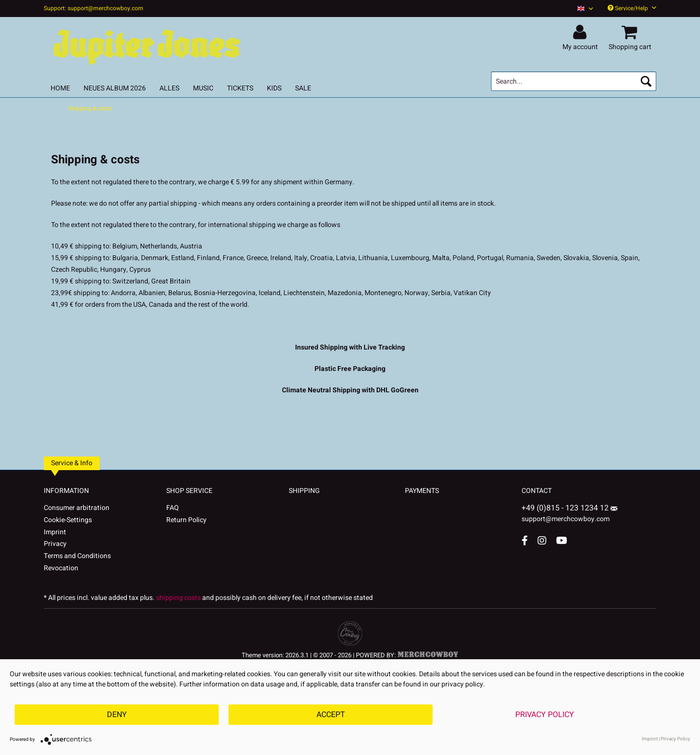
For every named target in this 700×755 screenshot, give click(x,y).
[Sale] (303, 88)
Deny (117, 715)
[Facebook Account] (525, 540)
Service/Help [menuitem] (632, 8)
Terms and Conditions (77, 556)
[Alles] (169, 88)
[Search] (646, 81)
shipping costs (178, 598)
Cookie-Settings (68, 520)
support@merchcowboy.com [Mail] (569, 515)
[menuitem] (582, 9)
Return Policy (186, 520)
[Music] (203, 88)
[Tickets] (240, 88)
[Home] (60, 88)
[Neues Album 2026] (115, 88)
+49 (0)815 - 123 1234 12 (566, 508)
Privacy (55, 544)
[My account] (582, 33)
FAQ (173, 508)
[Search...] (574, 81)
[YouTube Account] (562, 540)
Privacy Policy (545, 715)
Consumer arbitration (77, 508)
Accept (331, 715)
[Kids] (274, 88)
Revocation (61, 568)
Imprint (55, 532)
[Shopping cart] (631, 33)
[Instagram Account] (542, 540)
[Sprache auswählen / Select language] (585, 9)
